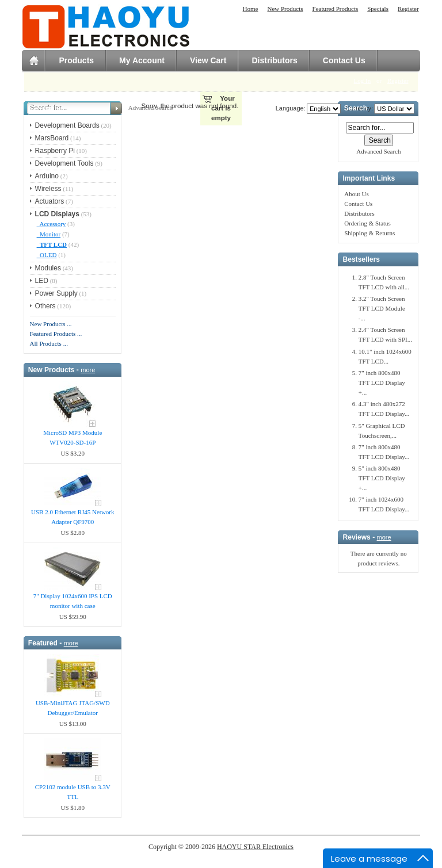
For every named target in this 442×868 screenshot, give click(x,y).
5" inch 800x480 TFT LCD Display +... (382, 478)
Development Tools (64, 163)
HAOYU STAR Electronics (255, 847)
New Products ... (51, 324)
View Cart (208, 60)
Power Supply (56, 293)
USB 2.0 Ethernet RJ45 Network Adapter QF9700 (73, 517)
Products (76, 60)
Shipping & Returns (369, 233)
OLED (47, 255)
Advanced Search (378, 151)
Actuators (50, 201)
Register (408, 9)
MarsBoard (52, 138)
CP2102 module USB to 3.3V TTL (73, 792)
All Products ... (49, 343)
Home (251, 9)
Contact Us (344, 60)
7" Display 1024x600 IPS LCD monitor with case (73, 601)
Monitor (49, 234)
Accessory (52, 224)
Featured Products (336, 9)
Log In (363, 81)
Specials (378, 9)
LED (42, 281)
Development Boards (67, 125)
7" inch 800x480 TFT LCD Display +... (382, 383)
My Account (142, 60)
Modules (48, 268)
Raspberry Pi (55, 151)
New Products (285, 9)
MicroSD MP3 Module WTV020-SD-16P (73, 437)
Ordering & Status (367, 223)
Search (356, 109)
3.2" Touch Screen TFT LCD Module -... (382, 308)
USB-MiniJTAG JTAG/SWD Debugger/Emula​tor (73, 708)
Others (45, 306)
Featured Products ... (56, 334)
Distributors (274, 60)
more (88, 370)
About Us (356, 194)
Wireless (48, 189)
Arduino (47, 176)
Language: (291, 108)
